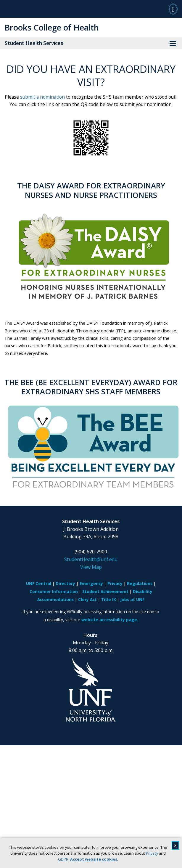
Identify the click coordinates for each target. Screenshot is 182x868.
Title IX (109, 599)
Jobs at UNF (132, 599)
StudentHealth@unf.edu (91, 559)
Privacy (152, 853)
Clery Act (87, 599)
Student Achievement (105, 591)
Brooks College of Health (52, 27)
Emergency (91, 583)
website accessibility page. (110, 620)
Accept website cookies (94, 859)
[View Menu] (173, 43)
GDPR (63, 859)
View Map (91, 567)
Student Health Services (34, 43)
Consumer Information (54, 591)
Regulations (140, 583)
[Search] (173, 9)
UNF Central (39, 583)
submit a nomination (42, 97)
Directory (65, 583)
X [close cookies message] (175, 845)
